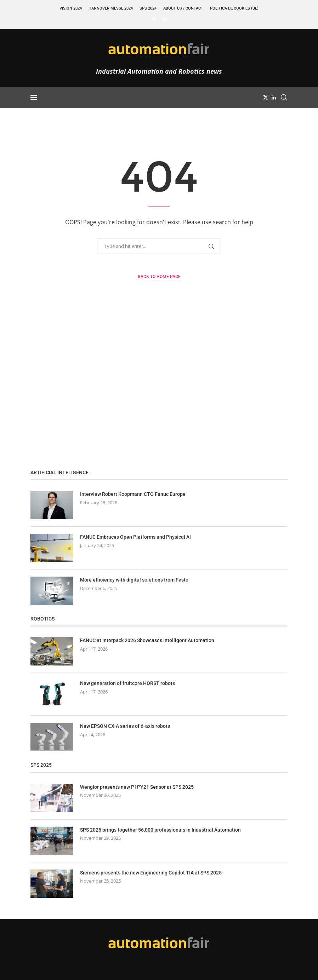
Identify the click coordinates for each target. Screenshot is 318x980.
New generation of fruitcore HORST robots (127, 683)
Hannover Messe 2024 (111, 8)
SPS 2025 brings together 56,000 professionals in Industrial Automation (160, 830)
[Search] (284, 97)
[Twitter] (154, 19)
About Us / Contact (183, 8)
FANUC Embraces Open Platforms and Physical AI (135, 537)
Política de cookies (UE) (234, 8)
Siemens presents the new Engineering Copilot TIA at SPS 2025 (151, 873)
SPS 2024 (148, 8)
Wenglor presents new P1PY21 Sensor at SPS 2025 (137, 787)
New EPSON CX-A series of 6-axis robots (125, 726)
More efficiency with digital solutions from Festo (134, 580)
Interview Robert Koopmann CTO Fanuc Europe (133, 494)
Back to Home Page (159, 277)
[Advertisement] (159, 380)
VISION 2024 (71, 8)
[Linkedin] (164, 19)
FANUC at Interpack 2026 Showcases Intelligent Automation (147, 640)
